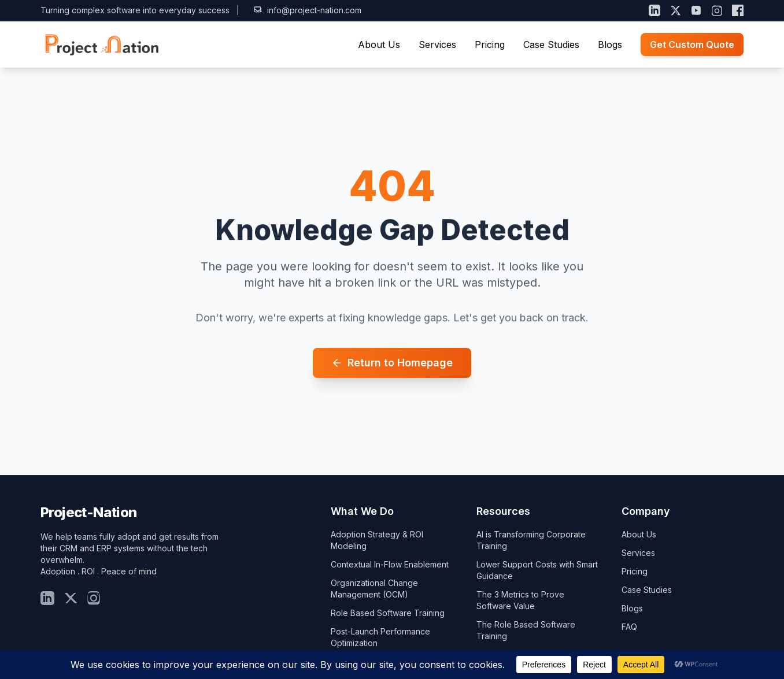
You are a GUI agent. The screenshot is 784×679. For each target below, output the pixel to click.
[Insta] (94, 598)
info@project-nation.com (307, 10)
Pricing (490, 44)
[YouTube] (696, 10)
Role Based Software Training (388, 613)
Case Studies (551, 44)
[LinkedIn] (654, 10)
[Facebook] (738, 10)
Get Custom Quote (692, 44)
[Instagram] (717, 10)
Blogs (610, 44)
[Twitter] (71, 598)
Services (437, 44)
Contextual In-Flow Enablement (390, 564)
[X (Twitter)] (675, 10)
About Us (379, 44)
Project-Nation (89, 512)
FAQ (629, 627)
